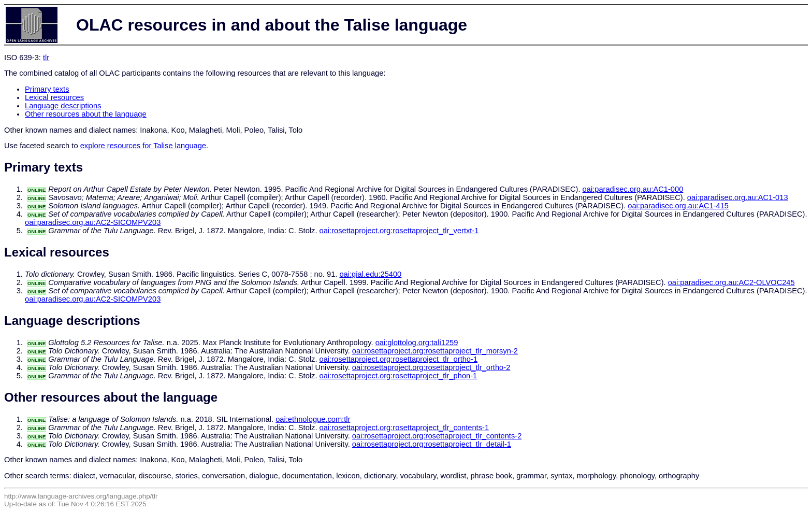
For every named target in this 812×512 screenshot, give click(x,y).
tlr (46, 58)
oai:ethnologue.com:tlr (313, 419)
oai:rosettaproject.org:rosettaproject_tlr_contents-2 (437, 436)
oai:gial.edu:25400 (370, 274)
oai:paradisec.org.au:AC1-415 (678, 206)
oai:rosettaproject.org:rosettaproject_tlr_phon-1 (398, 376)
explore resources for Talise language (143, 146)
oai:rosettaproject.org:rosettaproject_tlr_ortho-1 (399, 359)
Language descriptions (63, 106)
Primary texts (47, 89)
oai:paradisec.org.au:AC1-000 (633, 189)
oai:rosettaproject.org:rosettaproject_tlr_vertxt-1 (399, 231)
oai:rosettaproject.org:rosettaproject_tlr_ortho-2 (431, 367)
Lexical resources (54, 97)
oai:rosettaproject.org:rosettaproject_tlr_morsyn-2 (435, 351)
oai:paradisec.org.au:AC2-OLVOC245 (731, 282)
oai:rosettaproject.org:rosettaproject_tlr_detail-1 (432, 444)
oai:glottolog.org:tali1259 (417, 343)
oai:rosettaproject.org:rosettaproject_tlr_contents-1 (404, 428)
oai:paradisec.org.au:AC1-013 (738, 197)
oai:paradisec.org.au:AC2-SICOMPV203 (93, 222)
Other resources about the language (86, 114)
